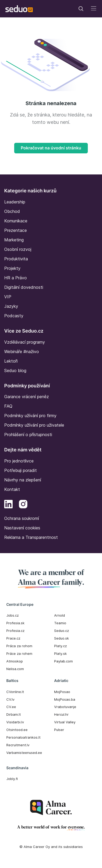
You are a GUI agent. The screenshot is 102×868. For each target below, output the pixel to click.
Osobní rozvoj (18, 249)
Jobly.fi (12, 779)
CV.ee (11, 707)
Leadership (15, 202)
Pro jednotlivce (19, 461)
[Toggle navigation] (81, 9)
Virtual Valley (65, 722)
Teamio (60, 623)
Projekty (12, 268)
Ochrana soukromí (22, 518)
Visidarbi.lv (15, 722)
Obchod (12, 211)
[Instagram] (23, 505)
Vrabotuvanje (65, 707)
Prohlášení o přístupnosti (28, 435)
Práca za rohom (19, 646)
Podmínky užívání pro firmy (30, 416)
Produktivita (16, 259)
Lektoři (11, 361)
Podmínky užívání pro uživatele (34, 425)
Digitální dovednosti (24, 287)
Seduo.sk (62, 638)
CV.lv (10, 699)
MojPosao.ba (65, 699)
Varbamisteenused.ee (24, 753)
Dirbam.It (14, 714)
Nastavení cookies (22, 528)
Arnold (60, 615)
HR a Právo (16, 278)
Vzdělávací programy (25, 342)
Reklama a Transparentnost (31, 537)
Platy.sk (60, 654)
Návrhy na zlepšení (23, 480)
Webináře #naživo (22, 352)
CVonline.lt (15, 692)
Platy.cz (60, 646)
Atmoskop (15, 661)
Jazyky (11, 306)
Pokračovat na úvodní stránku (51, 148)
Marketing (14, 240)
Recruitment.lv (18, 745)
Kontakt (12, 489)
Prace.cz (13, 638)
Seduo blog (15, 370)
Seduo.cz (62, 631)
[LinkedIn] (8, 505)
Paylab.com (63, 661)
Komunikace (16, 221)
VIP (8, 297)
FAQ (8, 406)
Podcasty (14, 316)
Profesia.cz (15, 631)
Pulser (59, 730)
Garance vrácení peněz (27, 397)
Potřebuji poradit (21, 470)
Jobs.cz (12, 615)
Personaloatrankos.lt (23, 737)
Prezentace (16, 230)
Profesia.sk (15, 623)
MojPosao (62, 692)
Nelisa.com (15, 669)
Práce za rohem (19, 654)
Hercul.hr (61, 714)
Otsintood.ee (17, 730)
